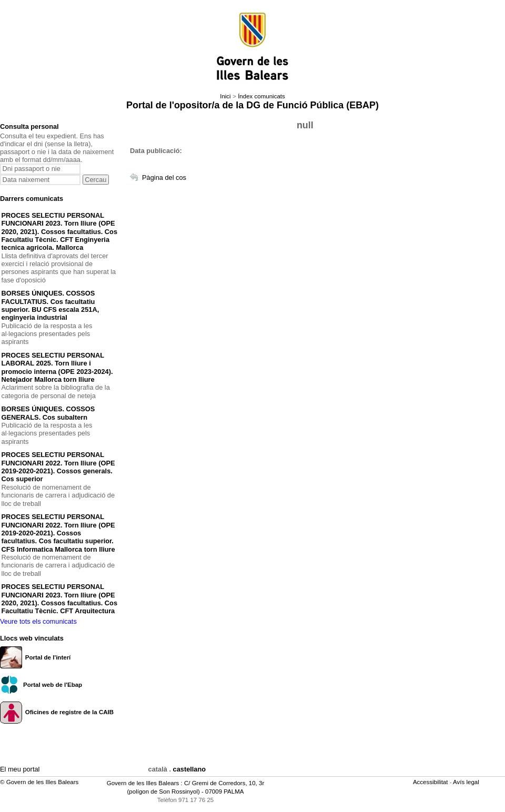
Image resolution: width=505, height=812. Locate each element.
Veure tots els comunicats (38, 621)
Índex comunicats (261, 96)
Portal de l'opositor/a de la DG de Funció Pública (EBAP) (252, 105)
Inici (225, 96)
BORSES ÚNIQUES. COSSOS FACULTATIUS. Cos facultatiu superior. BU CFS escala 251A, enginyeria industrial (50, 305)
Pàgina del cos (164, 177)
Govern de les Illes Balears (143, 783)
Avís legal (467, 782)
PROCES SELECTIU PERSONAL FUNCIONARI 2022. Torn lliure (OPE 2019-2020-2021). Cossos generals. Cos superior (58, 467)
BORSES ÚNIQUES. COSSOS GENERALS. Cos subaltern (48, 413)
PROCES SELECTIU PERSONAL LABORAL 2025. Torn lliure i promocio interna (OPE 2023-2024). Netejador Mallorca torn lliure (57, 367)
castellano (190, 769)
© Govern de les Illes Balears (39, 782)
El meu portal (20, 769)
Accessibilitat (431, 782)
